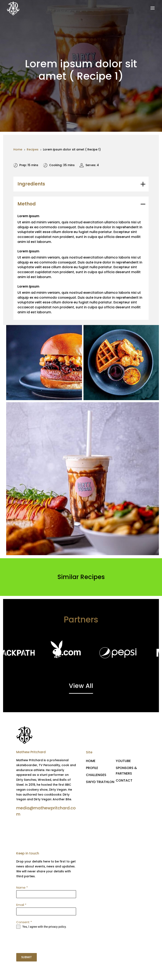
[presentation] (46, 941)
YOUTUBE (123, 761)
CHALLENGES (96, 775)
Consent (24, 922)
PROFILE (92, 768)
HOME (91, 761)
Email (21, 905)
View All (81, 686)
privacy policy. (57, 927)
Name (22, 887)
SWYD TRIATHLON (100, 782)
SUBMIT (27, 957)
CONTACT (124, 780)
